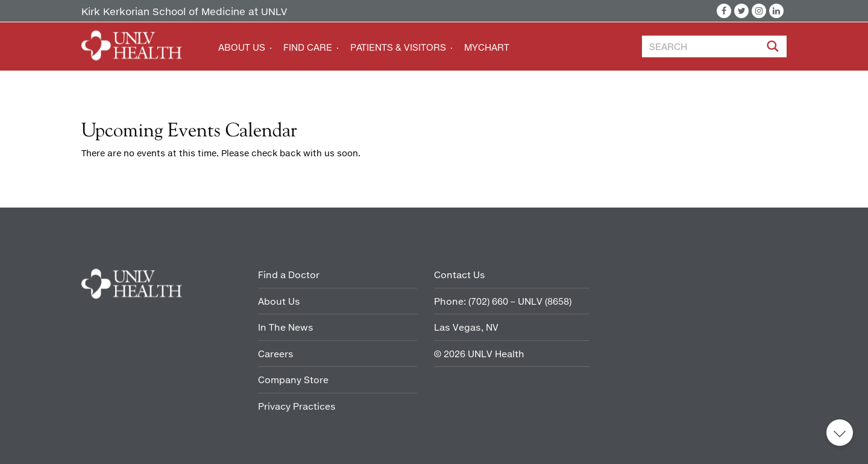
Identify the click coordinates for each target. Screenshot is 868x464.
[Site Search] (774, 48)
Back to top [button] (840, 433)
